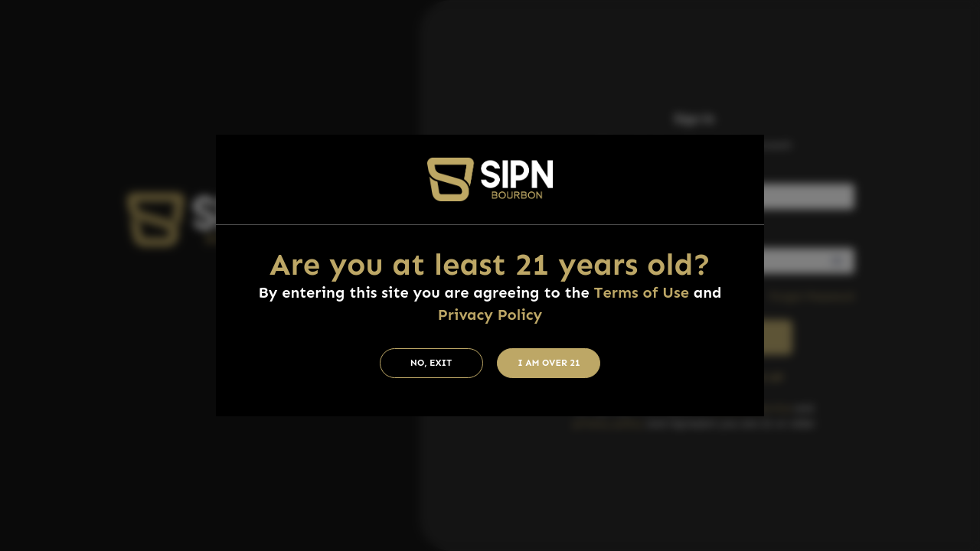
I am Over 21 (549, 363)
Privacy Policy (490, 315)
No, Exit (431, 363)
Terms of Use (642, 292)
